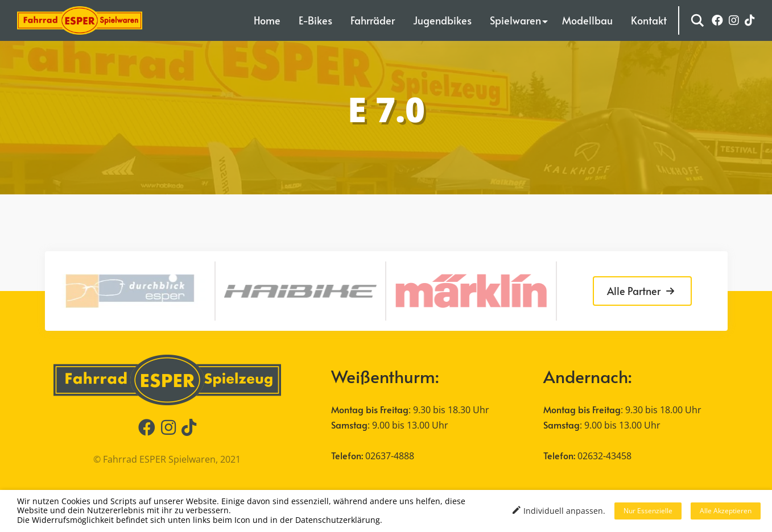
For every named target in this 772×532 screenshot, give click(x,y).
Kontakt (649, 20)
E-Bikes (315, 20)
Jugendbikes (442, 20)
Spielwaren (515, 20)
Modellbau (587, 20)
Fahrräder (373, 20)
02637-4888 (390, 456)
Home (267, 20)
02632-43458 (604, 456)
